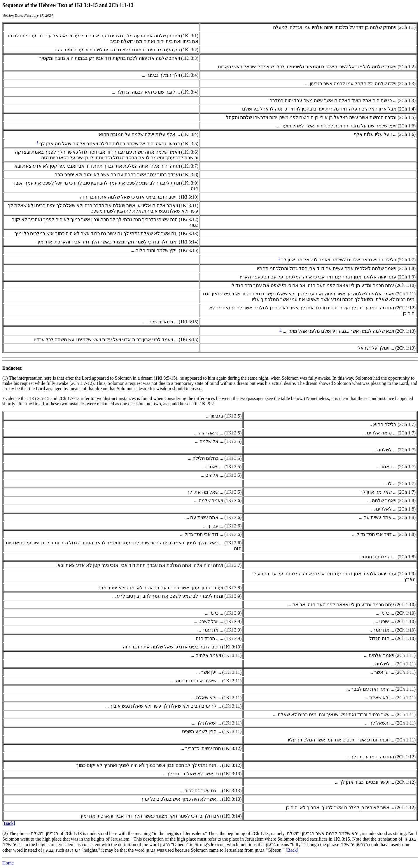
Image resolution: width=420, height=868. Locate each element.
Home (8, 863)
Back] (9, 823)
